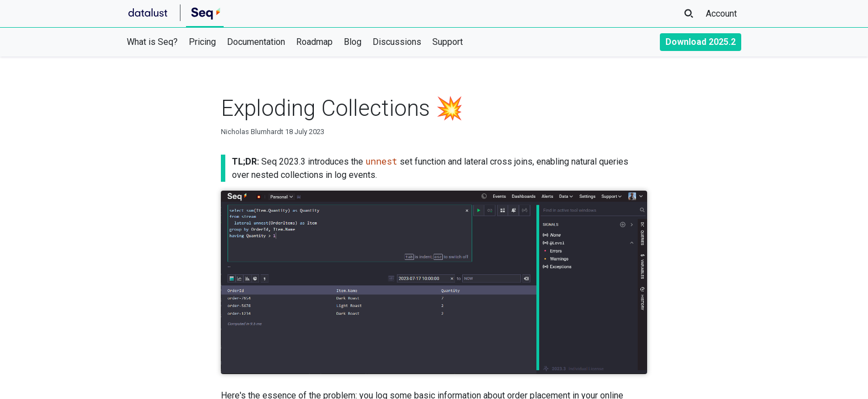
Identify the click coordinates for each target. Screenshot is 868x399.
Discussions (397, 42)
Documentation (256, 42)
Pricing (202, 42)
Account (721, 14)
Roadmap (314, 42)
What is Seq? (152, 42)
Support (448, 42)
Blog (353, 42)
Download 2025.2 (701, 42)
